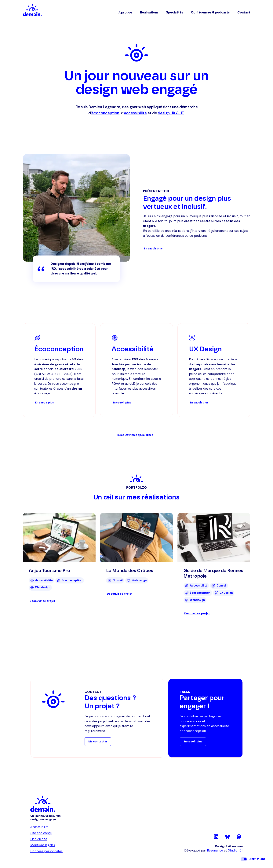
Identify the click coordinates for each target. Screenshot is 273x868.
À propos (126, 13)
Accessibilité (133, 349)
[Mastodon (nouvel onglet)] (239, 838)
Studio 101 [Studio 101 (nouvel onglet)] (235, 851)
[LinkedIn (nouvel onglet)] (216, 838)
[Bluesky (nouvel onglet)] (227, 838)
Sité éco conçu (41, 833)
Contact (244, 13)
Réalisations (149, 13)
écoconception (105, 113)
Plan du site (39, 839)
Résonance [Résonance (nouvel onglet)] (215, 851)
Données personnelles (46, 851)
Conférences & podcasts (210, 13)
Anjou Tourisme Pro (49, 571)
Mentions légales (43, 845)
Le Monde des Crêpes (130, 571)
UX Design (205, 349)
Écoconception (59, 349)
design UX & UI (171, 113)
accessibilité (135, 113)
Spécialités (175, 13)
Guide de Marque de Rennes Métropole (213, 574)
